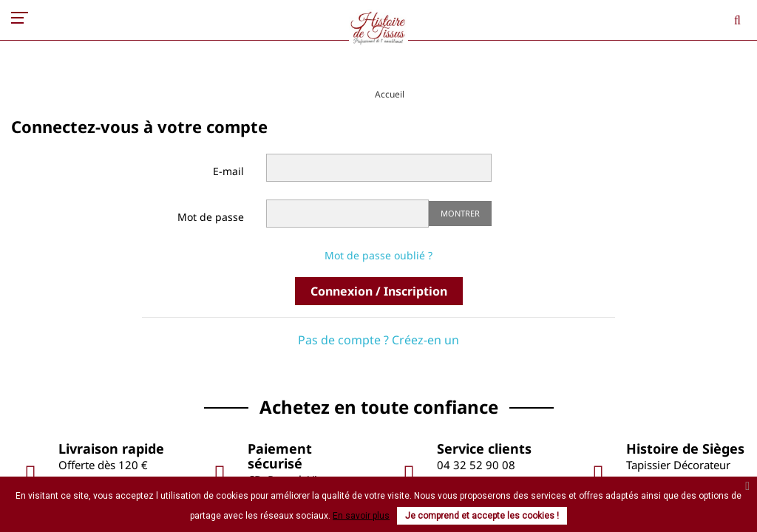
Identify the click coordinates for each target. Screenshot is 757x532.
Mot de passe (211, 217)
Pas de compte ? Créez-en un (378, 340)
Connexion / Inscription (379, 291)
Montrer (460, 213)
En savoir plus (361, 516)
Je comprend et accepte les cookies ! (482, 516)
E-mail (228, 171)
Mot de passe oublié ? (378, 255)
